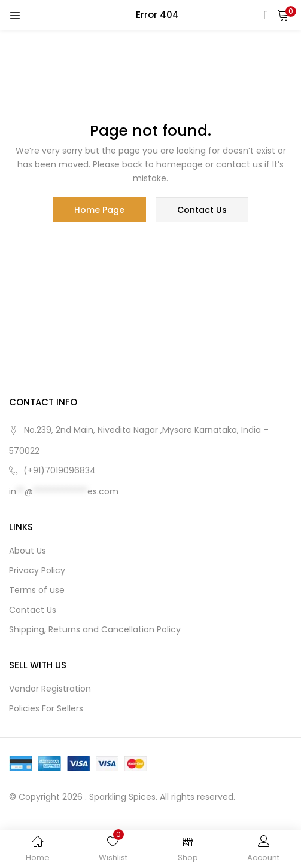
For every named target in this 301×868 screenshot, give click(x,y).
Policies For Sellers (46, 708)
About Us (28, 551)
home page (99, 210)
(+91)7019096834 (60, 470)
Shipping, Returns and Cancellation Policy (95, 629)
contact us (202, 210)
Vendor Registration (50, 689)
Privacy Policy (37, 570)
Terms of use (37, 590)
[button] (283, 15)
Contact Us (33, 610)
